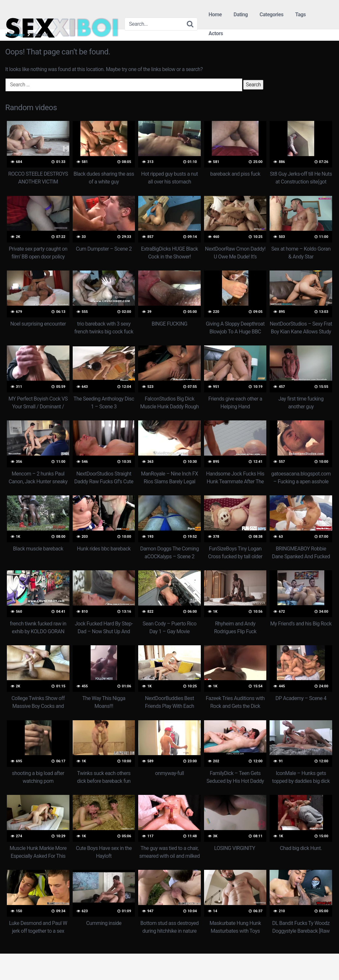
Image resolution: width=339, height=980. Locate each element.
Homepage (15, 35)
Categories (271, 15)
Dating (241, 15)
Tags (300, 15)
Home (215, 15)
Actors (216, 33)
